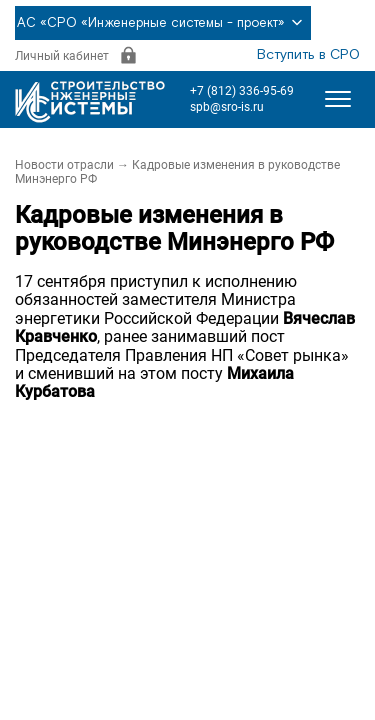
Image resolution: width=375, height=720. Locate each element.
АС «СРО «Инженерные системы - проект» (163, 23)
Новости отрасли (64, 165)
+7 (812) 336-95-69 (242, 91)
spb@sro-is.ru (227, 107)
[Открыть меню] (338, 99)
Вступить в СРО (308, 55)
